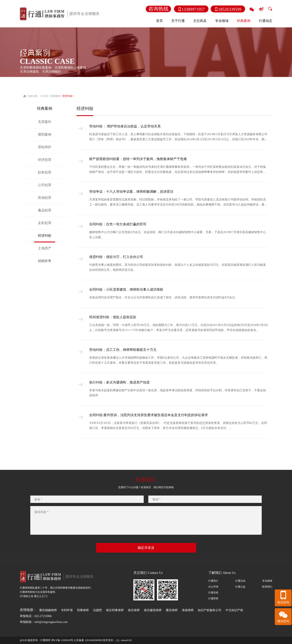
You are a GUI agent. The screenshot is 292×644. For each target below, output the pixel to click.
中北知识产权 (234, 610)
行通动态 (265, 21)
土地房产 (45, 248)
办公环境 (213, 587)
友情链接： (28, 610)
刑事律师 (83, 610)
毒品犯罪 (45, 210)
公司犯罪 (45, 185)
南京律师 (134, 610)
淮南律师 (188, 610)
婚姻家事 (45, 261)
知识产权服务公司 (210, 610)
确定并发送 (146, 548)
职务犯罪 (45, 172)
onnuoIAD (126, 640)
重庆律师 (172, 610)
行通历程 (213, 593)
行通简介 (213, 581)
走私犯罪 (45, 223)
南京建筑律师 (153, 610)
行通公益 (240, 587)
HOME (44, 96)
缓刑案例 (45, 134)
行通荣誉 (213, 599)
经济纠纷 (67, 96)
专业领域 (267, 581)
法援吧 (97, 610)
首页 (159, 21)
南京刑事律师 (115, 610)
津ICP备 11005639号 (62, 640)
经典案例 (55, 96)
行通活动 (240, 581)
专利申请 (67, 610)
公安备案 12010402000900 (88, 640)
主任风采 (200, 21)
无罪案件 (45, 122)
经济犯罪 (45, 160)
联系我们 (267, 587)
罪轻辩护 (45, 147)
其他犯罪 (45, 198)
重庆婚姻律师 (48, 610)
